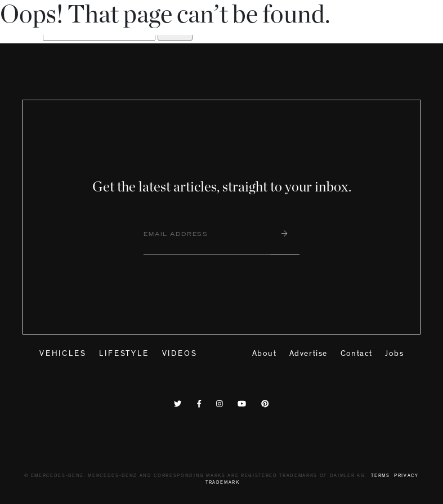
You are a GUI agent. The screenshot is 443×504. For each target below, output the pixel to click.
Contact (357, 354)
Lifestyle (124, 354)
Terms (380, 476)
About (264, 354)
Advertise (308, 354)
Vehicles (63, 354)
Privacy (406, 476)
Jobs (394, 354)
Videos (180, 354)
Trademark (223, 483)
